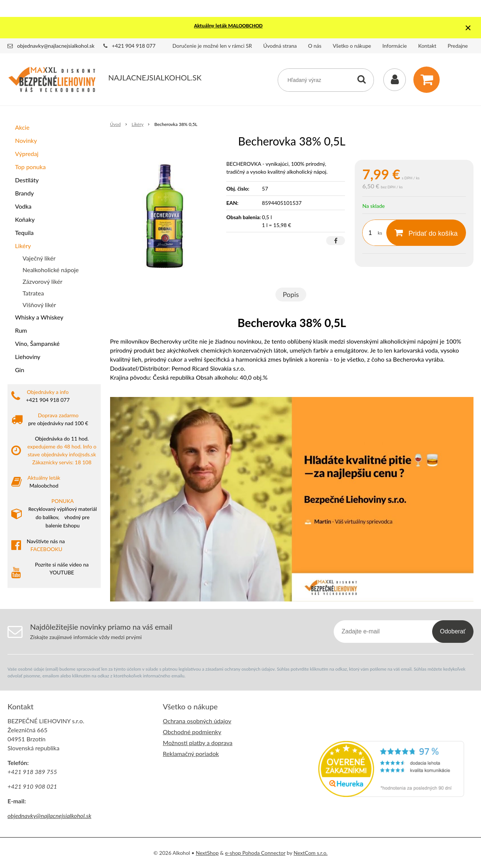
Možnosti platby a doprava (197, 743)
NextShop (207, 853)
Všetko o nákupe (352, 46)
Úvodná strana (280, 46)
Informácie (395, 46)
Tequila (24, 233)
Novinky (26, 140)
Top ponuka (30, 167)
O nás (315, 46)
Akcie (22, 127)
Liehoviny (28, 357)
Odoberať (453, 631)
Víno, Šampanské (37, 343)
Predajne (458, 46)
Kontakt (427, 46)
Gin (20, 370)
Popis (291, 294)
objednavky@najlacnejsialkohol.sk (56, 46)
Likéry (23, 246)
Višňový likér (39, 305)
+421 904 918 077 (134, 46)
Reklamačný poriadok (191, 754)
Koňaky (25, 219)
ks (380, 233)
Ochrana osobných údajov (197, 721)
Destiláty (27, 180)
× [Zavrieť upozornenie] (468, 28)
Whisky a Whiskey (39, 317)
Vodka (23, 206)
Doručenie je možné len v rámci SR (212, 46)
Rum (21, 330)
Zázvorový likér (42, 281)
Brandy (24, 193)
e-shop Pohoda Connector (255, 853)
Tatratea (33, 293)
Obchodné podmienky (192, 732)
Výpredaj (27, 154)
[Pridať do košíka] (426, 233)
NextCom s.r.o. (310, 853)
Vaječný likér (39, 258)
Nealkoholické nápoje (51, 270)
